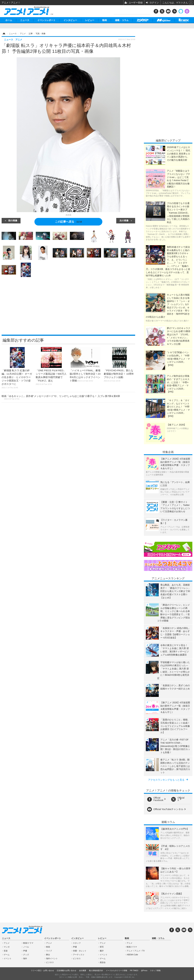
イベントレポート (46, 20)
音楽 (6, 951)
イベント (8, 959)
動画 (105, 20)
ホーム (9, 20)
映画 (48, 947)
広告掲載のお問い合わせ (67, 970)
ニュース (25, 20)
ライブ (49, 951)
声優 (25, 951)
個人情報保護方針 (96, 970)
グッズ (26, 955)
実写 (102, 947)
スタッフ (77, 943)
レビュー (90, 20)
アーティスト (79, 955)
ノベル (26, 947)
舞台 (48, 955)
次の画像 (124, 220)
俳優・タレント (80, 951)
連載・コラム (122, 20)
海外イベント (52, 959)
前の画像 (13, 220)
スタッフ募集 (155, 970)
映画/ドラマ (28, 943)
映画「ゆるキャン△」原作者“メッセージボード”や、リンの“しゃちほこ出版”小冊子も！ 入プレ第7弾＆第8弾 (61, 397)
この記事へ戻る (68, 222)
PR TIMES (134, 970)
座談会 (103, 962)
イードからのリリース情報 (117, 970)
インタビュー (70, 20)
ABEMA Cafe (132, 955)
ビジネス (50, 962)
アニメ (7, 943)
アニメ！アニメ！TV (136, 951)
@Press (144, 970)
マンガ (7, 947)
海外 (25, 959)
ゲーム (7, 955)
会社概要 (83, 970)
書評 (102, 951)
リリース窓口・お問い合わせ (42, 970)
